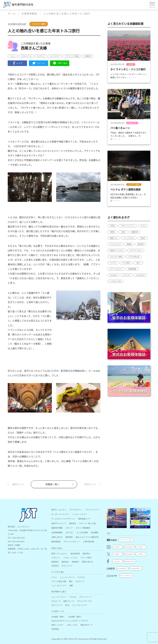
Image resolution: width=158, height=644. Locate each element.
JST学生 (140, 554)
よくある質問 (82, 532)
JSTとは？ (70, 532)
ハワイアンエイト (92, 510)
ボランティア (67, 566)
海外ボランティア (59, 523)
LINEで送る (60, 63)
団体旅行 (73, 523)
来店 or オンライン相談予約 (87, 537)
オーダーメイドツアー (61, 514)
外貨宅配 (55, 629)
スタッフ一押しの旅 (87, 523)
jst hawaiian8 (129, 554)
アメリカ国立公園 (59, 581)
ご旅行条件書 (88, 542)
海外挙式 (86, 554)
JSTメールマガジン (125, 575)
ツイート (39, 63)
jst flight (117, 554)
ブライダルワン (75, 510)
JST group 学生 (122, 568)
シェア (17, 63)
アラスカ (81, 577)
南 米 (67, 605)
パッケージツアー (80, 514)
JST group (117, 561)
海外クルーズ (69, 601)
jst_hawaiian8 (129, 547)
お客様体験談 (57, 532)
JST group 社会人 (135, 568)
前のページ (18, 484)
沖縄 (71, 585)
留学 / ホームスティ (60, 554)
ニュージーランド (67, 577)
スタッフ (69, 528)
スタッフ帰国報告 (83, 528)
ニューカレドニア (59, 585)
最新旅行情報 (57, 528)
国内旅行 (65, 562)
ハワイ (54, 577)
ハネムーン (56, 558)
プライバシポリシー (72, 542)
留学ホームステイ (59, 510)
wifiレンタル (72, 625)
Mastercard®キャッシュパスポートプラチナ (70, 621)
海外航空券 (75, 554)
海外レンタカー (58, 625)
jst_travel (117, 547)
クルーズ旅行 (86, 558)
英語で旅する (87, 562)
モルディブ (80, 581)
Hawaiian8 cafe (129, 561)
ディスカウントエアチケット (63, 519)
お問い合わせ (57, 537)
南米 (71, 581)
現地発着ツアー (84, 519)
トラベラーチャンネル (125, 540)
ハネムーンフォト (71, 558)
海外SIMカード (87, 625)
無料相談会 (56, 542)
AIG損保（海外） (58, 617)
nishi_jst (140, 547)
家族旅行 (55, 562)
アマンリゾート (86, 597)
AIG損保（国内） (75, 617)
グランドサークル (84, 601)
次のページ (90, 484)
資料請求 (69, 537)
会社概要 (94, 532)
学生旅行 (55, 566)
